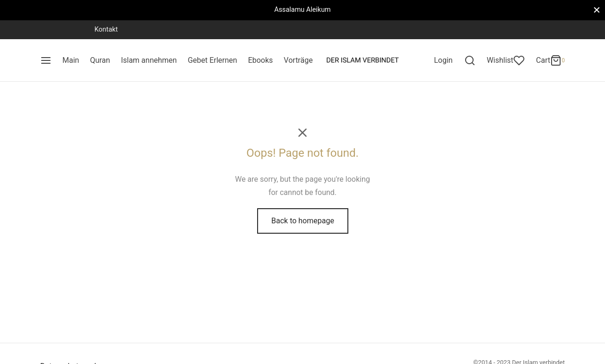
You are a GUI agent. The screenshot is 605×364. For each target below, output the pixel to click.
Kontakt (106, 30)
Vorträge (298, 60)
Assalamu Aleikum (302, 10)
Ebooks (261, 60)
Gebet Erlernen (212, 60)
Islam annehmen (149, 60)
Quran (100, 60)
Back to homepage (303, 221)
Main (71, 60)
